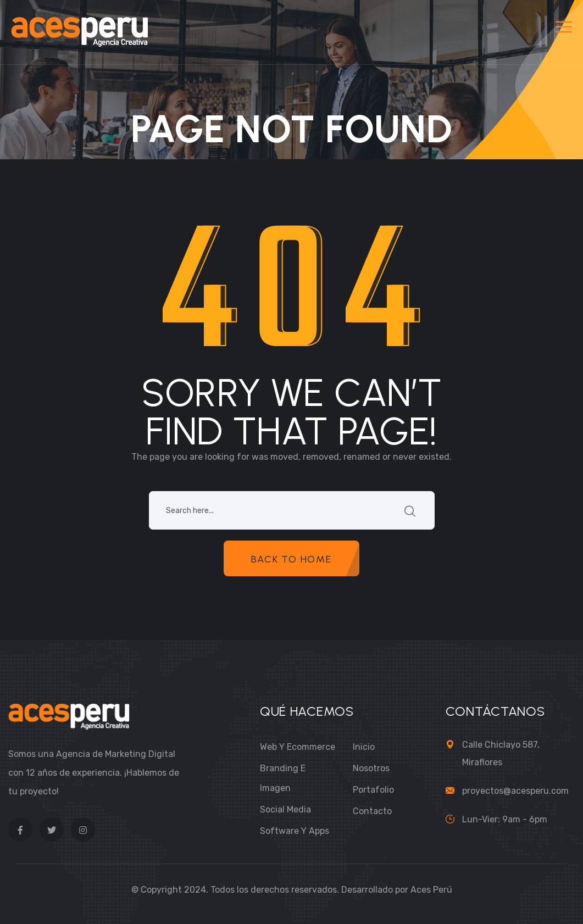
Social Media (285, 809)
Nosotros (371, 768)
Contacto (372, 811)
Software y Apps (295, 831)
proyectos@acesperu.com (515, 791)
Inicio (364, 747)
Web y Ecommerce (298, 747)
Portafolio (373, 790)
